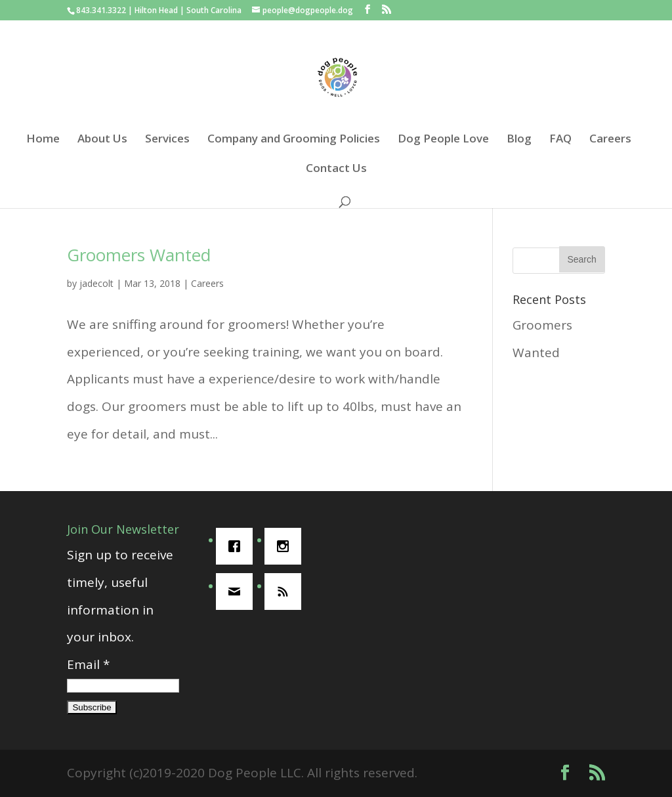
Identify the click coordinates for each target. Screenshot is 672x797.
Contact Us (336, 169)
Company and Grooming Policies (294, 140)
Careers (610, 140)
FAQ (560, 140)
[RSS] (286, 592)
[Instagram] (286, 546)
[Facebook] (238, 546)
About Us (102, 140)
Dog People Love (443, 140)
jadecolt (96, 283)
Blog (519, 140)
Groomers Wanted (139, 255)
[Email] (238, 592)
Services (167, 140)
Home (43, 140)
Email (88, 664)
